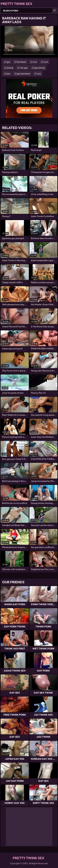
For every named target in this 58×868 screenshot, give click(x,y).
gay (8, 62)
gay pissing (40, 68)
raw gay (24, 68)
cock (46, 62)
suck (39, 74)
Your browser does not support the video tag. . (29, 42)
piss (8, 74)
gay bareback (24, 74)
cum (35, 62)
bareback (21, 62)
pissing (10, 68)
